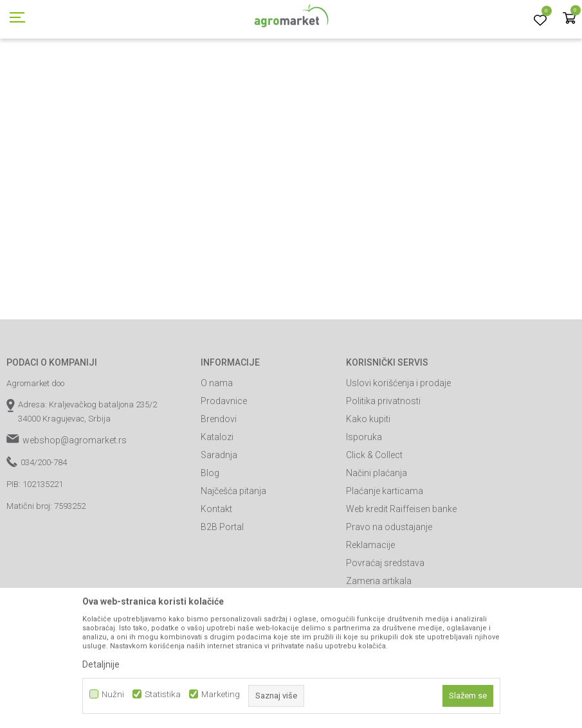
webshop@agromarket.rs (75, 498)
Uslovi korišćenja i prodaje (398, 441)
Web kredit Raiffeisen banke (401, 567)
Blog (210, 531)
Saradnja (219, 513)
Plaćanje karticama (385, 549)
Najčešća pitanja (233, 549)
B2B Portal (222, 585)
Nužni (113, 694)
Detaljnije (101, 664)
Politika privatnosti (383, 459)
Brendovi (219, 477)
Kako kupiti (368, 477)
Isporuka (364, 495)
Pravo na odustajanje (389, 585)
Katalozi (217, 495)
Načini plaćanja (377, 531)
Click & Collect (374, 513)
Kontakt (216, 567)
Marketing (221, 694)
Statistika (163, 694)
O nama (217, 441)
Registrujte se (483, 12)
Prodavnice (224, 459)
